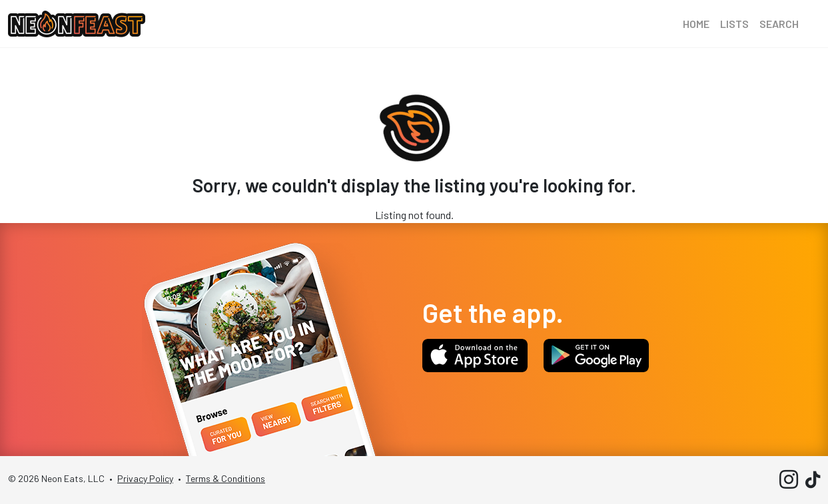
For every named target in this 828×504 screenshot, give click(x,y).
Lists (734, 24)
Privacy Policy (145, 478)
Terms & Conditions (225, 478)
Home (696, 24)
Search (779, 24)
